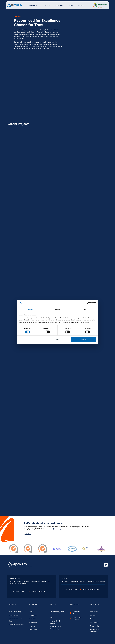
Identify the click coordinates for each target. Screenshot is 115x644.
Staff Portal (33, 630)
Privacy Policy (95, 626)
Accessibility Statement (94, 631)
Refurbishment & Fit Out (16, 620)
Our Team (33, 619)
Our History (33, 615)
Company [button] (59, 5)
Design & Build (14, 615)
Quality (52, 617)
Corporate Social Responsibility (55, 628)
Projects (47, 5)
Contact (82, 5)
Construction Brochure (76, 618)
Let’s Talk (29, 534)
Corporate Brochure (75, 613)
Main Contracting (15, 612)
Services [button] (33, 5)
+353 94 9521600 (18, 591)
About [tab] (84, 309)
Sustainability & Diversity (55, 622)
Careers (32, 626)
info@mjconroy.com (58, 529)
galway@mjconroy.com (89, 589)
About (31, 612)
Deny (57, 339)
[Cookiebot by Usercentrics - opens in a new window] (88, 303)
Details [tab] (57, 309)
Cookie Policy (95, 622)
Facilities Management (17, 625)
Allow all (83, 339)
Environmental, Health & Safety (57, 613)
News (71, 5)
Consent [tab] (31, 309)
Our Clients (33, 622)
